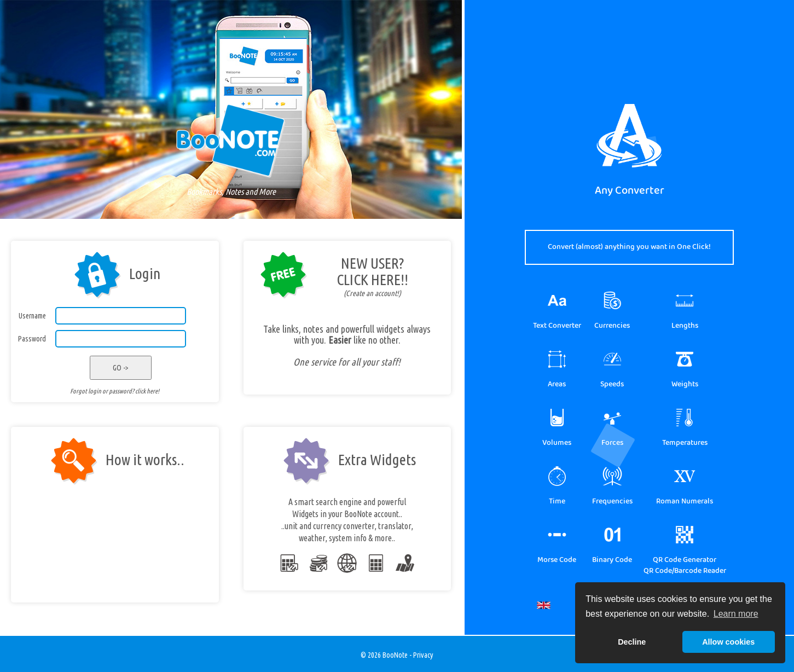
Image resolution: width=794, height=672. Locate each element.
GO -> (121, 368)
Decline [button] (632, 642)
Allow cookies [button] (728, 642)
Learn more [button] (736, 614)
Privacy (423, 655)
